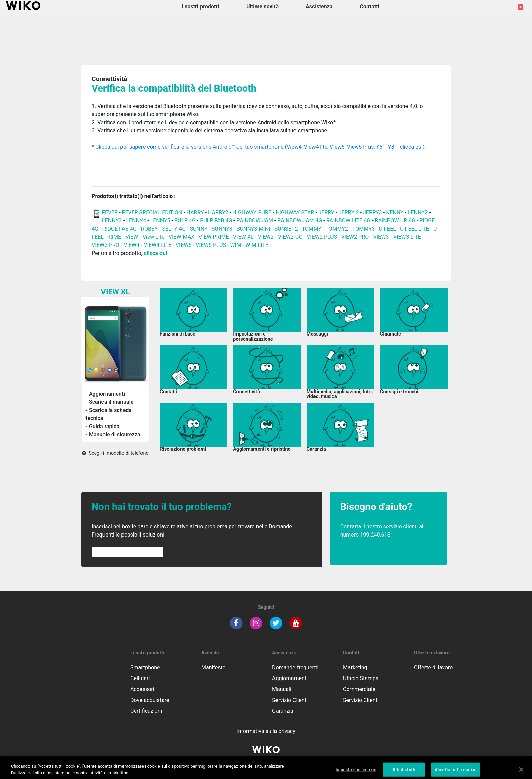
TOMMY (311, 229)
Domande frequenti (295, 667)
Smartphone (145, 667)
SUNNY (198, 229)
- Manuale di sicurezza (113, 434)
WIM (236, 245)
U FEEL (387, 229)
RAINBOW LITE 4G (348, 221)
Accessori (142, 689)
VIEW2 (266, 237)
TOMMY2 (337, 229)
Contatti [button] (369, 7)
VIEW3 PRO (106, 245)
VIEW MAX (182, 237)
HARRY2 (218, 212)
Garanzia (283, 711)
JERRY (327, 212)
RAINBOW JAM (255, 221)
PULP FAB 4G (216, 221)
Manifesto (213, 667)
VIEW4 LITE (157, 245)
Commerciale (359, 689)
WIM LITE (257, 245)
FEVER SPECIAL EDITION (152, 212)
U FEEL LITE (414, 229)
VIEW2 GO (290, 237)
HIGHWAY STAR (296, 212)
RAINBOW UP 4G (396, 221)
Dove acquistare (150, 700)
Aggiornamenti (290, 678)
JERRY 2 (349, 212)
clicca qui (155, 253)
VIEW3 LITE (407, 237)
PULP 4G (185, 221)
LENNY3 (112, 221)
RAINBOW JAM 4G (300, 221)
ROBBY (149, 229)
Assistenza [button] (319, 7)
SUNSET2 (286, 229)
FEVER (110, 212)
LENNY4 (136, 221)
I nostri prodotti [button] (200, 7)
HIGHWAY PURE (253, 212)
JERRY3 (373, 212)
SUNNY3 (222, 229)
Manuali (282, 689)
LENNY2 (418, 212)
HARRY (196, 212)
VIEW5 (184, 245)
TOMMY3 (364, 229)
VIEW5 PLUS (211, 245)
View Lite (154, 237)
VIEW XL (243, 237)
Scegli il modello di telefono (115, 453)
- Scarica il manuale (109, 402)
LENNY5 (160, 221)
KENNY (395, 212)
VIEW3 (381, 237)
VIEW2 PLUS (322, 237)
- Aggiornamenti (105, 394)
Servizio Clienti (290, 700)
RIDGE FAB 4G (119, 229)
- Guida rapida (102, 426)
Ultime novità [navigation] (262, 7)
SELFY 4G (174, 229)
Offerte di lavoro (433, 667)
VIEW (132, 237)
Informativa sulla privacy (266, 731)
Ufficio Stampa (361, 678)
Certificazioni (146, 711)
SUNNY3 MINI (253, 229)
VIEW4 (131, 245)
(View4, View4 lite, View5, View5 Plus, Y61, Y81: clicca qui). (355, 147)
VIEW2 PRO (355, 237)
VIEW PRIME (214, 237)
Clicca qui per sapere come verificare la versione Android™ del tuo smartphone (189, 147)
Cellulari (140, 678)
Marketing (355, 667)
